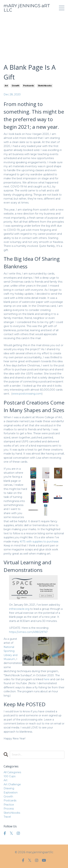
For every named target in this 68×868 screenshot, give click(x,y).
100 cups (10, 776)
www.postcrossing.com (27, 394)
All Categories (12, 772)
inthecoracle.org (19, 609)
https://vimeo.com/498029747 (28, 632)
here (47, 679)
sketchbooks (45, 86)
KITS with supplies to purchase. (39, 542)
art (6, 86)
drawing (9, 788)
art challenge (12, 784)
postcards (29, 86)
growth (16, 86)
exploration (11, 793)
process (9, 809)
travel (7, 817)
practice (9, 805)
